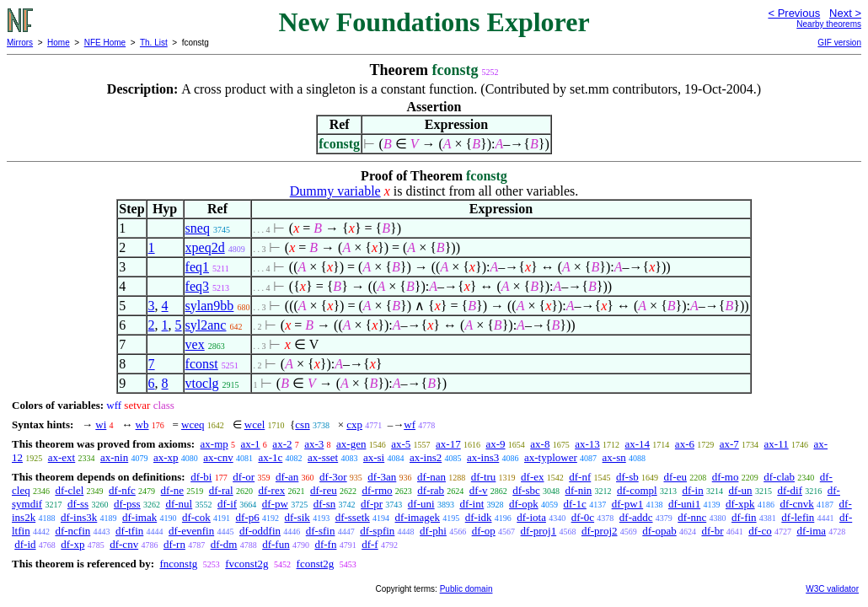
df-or (244, 477)
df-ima (811, 531)
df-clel (69, 490)
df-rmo (377, 490)
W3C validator (832, 589)
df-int (472, 504)
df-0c (583, 517)
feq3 (197, 286)
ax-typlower (551, 457)
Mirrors (20, 43)
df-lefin (798, 517)
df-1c (574, 504)
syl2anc (206, 325)
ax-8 (540, 444)
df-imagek (418, 517)
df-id (25, 544)
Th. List (154, 43)
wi (101, 424)
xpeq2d (205, 247)
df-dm (224, 544)
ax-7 (729, 444)
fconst (202, 364)
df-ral (221, 490)
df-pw (275, 504)
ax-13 (587, 444)
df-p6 (248, 517)
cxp (354, 424)
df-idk (479, 517)
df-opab (659, 531)
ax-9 (495, 444)
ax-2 (282, 444)
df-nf (580, 477)
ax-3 (314, 444)
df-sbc (526, 490)
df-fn (325, 544)
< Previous (794, 13)
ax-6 (685, 444)
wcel (255, 424)
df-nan (431, 477)
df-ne (172, 490)
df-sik (297, 517)
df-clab (779, 477)
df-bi (201, 477)
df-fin (744, 517)
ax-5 (401, 444)
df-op (484, 531)
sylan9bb (210, 306)
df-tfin (129, 531)
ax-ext (62, 457)
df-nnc (692, 517)
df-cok (196, 517)
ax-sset (323, 457)
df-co (760, 531)
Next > (845, 13)
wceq (193, 424)
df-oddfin (260, 531)
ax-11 (777, 444)
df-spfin (377, 531)
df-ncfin (72, 531)
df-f (370, 544)
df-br (712, 531)
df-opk (524, 504)
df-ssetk (353, 517)
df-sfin (321, 531)
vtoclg (202, 383)
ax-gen (351, 444)
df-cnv (124, 544)
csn (302, 424)
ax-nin (114, 457)
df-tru (484, 477)
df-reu (324, 490)
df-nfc (122, 490)
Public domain (466, 589)
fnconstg (178, 564)
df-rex (271, 490)
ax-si (374, 457)
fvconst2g (246, 564)
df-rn (174, 544)
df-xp (72, 544)
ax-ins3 (483, 457)
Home (59, 43)
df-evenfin (191, 531)
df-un (740, 490)
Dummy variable (335, 191)
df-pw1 (628, 504)
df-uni (421, 504)
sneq (198, 228)
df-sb (627, 477)
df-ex (532, 477)
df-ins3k (79, 517)
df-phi (433, 531)
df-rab (431, 490)
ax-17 (448, 444)
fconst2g (316, 564)
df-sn (325, 504)
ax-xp (166, 457)
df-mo (726, 477)
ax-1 (251, 444)
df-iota (531, 517)
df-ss (78, 504)
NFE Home (105, 43)
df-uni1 (684, 504)
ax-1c (270, 457)
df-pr (372, 504)
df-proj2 (600, 531)
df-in (692, 490)
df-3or (333, 477)
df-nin (578, 490)
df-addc (636, 517)
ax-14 (638, 444)
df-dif (790, 490)
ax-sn (614, 457)
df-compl (637, 490)
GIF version (839, 43)
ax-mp (214, 444)
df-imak (139, 517)
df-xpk (740, 504)
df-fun (276, 544)
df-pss (127, 504)
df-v (479, 490)
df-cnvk (796, 504)
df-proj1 (539, 531)
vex (195, 344)
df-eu (675, 477)
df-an (287, 477)
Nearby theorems (829, 24)
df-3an (382, 477)
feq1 (197, 267)
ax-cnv (218, 457)
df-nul (179, 504)
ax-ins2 (426, 457)
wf (410, 424)
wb (142, 424)
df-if (227, 504)
